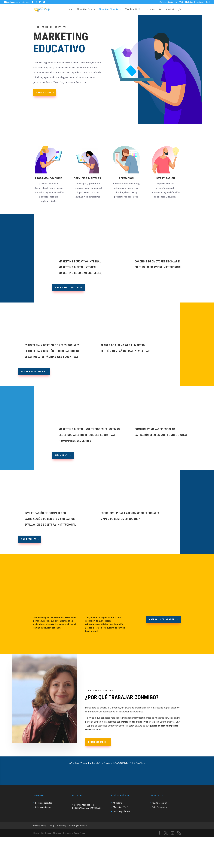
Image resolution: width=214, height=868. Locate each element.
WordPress (80, 833)
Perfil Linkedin (97, 742)
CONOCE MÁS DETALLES (67, 288)
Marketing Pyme (85, 10)
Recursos (151, 10)
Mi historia (118, 803)
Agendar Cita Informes (162, 619)
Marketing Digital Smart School (198, 2)
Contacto (171, 10)
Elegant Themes (53, 833)
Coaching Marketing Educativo (72, 826)
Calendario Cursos (43, 807)
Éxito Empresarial (159, 807)
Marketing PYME (120, 807)
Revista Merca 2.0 (160, 803)
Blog (161, 10)
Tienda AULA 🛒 (133, 10)
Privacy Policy (40, 826)
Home (71, 10)
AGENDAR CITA (44, 92)
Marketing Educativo (109, 10)
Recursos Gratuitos (44, 803)
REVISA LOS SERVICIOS (33, 371)
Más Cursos (62, 455)
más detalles (29, 539)
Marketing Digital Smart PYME (171, 2)
